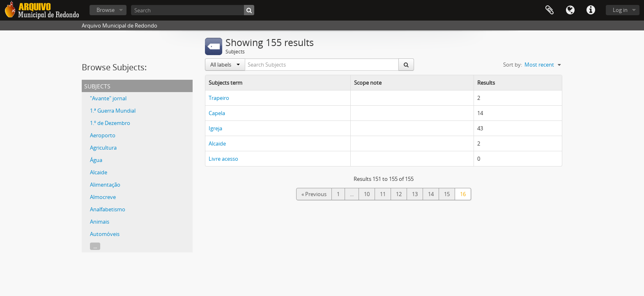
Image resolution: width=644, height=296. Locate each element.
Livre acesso (223, 159)
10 (367, 194)
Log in (620, 10)
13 (415, 194)
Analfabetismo (108, 209)
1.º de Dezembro (110, 123)
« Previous (314, 194)
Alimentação (105, 185)
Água (96, 160)
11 (383, 194)
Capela (217, 113)
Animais (100, 222)
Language (570, 10)
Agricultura (103, 148)
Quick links (591, 10)
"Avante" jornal (108, 98)
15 (447, 194)
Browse (106, 10)
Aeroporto (103, 135)
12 (399, 194)
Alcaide (99, 172)
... (95, 246)
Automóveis (105, 234)
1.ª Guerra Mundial (113, 111)
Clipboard (550, 10)
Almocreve (103, 197)
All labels (225, 65)
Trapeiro (219, 98)
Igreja (215, 128)
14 (431, 194)
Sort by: (513, 65)
